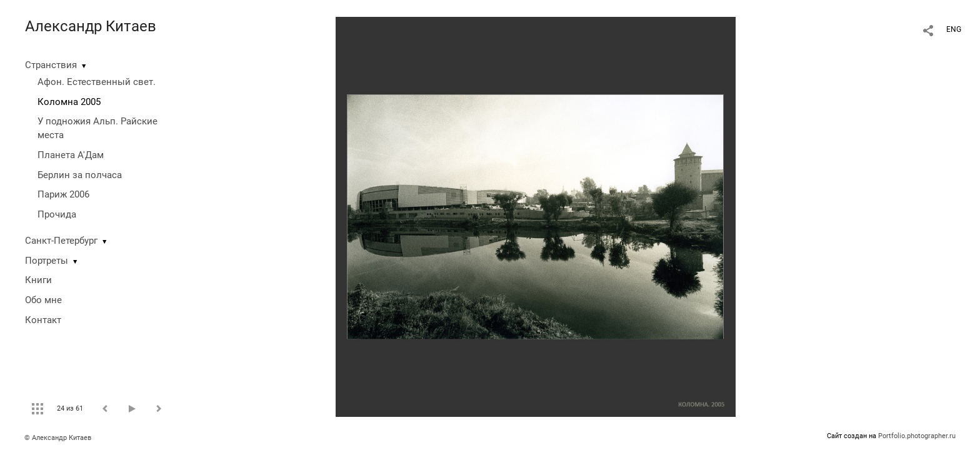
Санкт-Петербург (61, 241)
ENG (954, 29)
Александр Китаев (91, 26)
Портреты (47, 261)
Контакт (43, 320)
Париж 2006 (63, 194)
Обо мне (43, 300)
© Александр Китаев (58, 438)
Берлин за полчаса (80, 175)
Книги (38, 280)
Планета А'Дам (71, 155)
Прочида (57, 214)
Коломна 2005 (69, 102)
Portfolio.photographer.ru (917, 436)
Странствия (51, 65)
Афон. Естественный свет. (97, 82)
